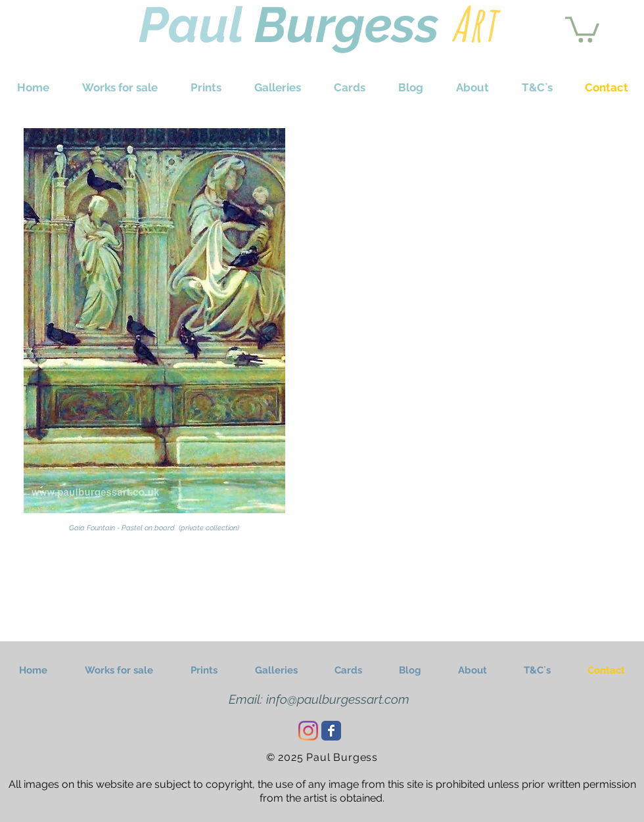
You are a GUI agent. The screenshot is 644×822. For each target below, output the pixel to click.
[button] (582, 28)
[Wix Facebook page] (331, 731)
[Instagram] (308, 731)
